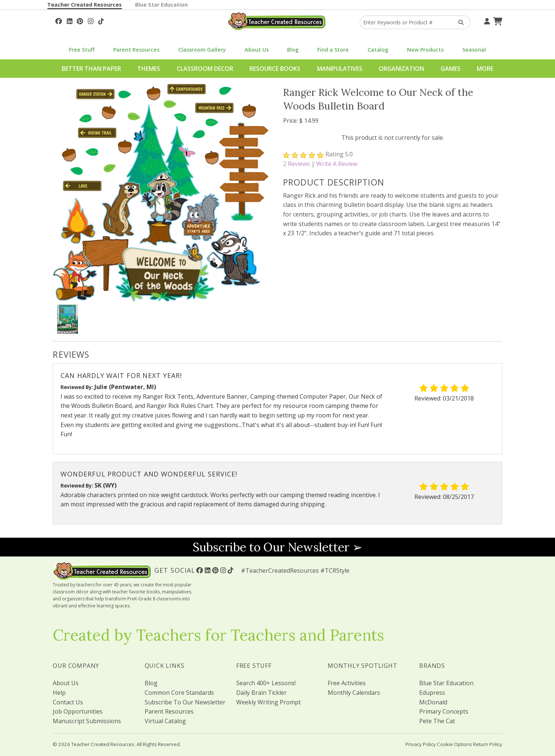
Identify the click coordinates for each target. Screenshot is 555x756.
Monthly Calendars (354, 693)
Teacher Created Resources (85, 5)
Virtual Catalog (165, 721)
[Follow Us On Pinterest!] (80, 20)
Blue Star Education (161, 5)
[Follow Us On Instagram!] (91, 20)
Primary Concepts (444, 711)
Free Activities (347, 683)
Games (451, 69)
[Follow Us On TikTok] (101, 20)
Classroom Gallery (202, 50)
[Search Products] (459, 22)
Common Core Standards (179, 693)
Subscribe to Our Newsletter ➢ (277, 547)
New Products (425, 50)
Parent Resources (136, 50)
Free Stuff (82, 50)
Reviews (297, 164)
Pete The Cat (437, 721)
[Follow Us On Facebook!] (59, 20)
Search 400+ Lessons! (266, 683)
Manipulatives (340, 69)
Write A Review (337, 164)
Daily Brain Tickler (261, 693)
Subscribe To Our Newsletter (185, 702)
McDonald (433, 702)
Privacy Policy (421, 744)
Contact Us (68, 702)
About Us (257, 50)
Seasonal (474, 50)
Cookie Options (454, 744)
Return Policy (488, 744)
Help (59, 693)
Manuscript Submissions (87, 721)
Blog (293, 50)
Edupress (432, 693)
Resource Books (275, 69)
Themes (149, 69)
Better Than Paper (91, 69)
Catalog (378, 50)
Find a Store (333, 50)
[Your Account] (486, 20)
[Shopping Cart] (497, 20)
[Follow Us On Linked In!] (70, 20)
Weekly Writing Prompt (268, 702)
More (485, 69)
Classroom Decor (205, 69)
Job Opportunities (78, 711)
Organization (401, 69)
